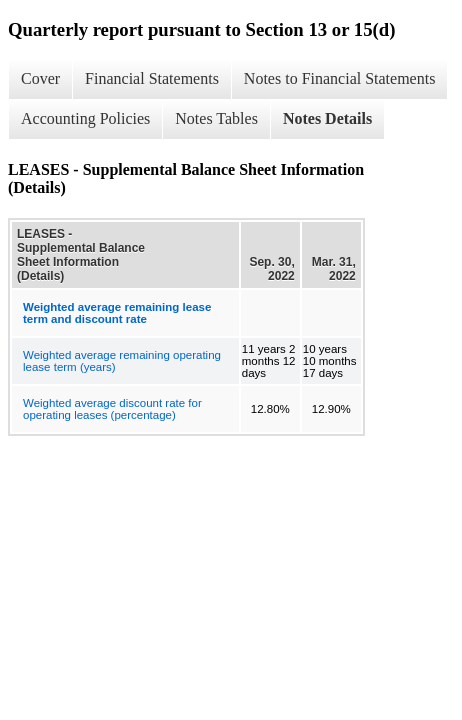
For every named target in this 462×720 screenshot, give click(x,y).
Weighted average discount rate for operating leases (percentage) (112, 409)
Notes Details (327, 118)
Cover (40, 78)
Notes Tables (216, 118)
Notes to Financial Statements (340, 78)
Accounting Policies (85, 118)
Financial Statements (152, 78)
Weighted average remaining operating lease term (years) (122, 361)
